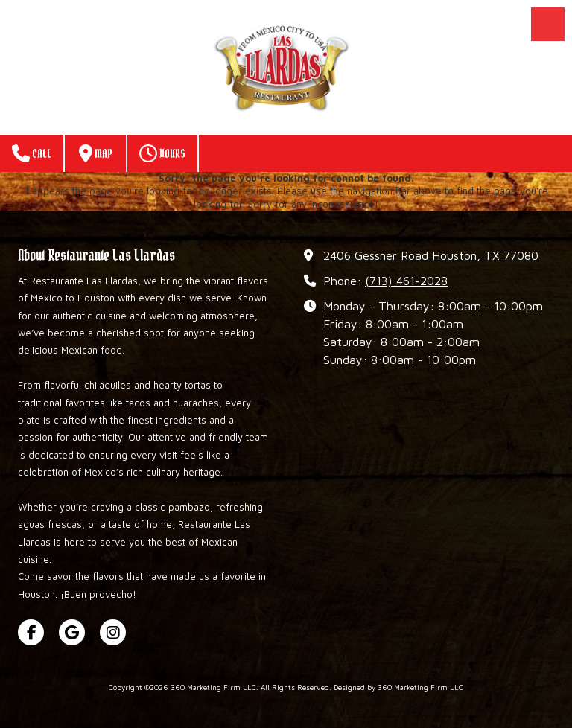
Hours (162, 153)
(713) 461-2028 (406, 280)
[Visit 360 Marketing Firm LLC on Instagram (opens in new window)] (113, 632)
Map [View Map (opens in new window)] (96, 153)
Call (32, 153)
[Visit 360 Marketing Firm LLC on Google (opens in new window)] (72, 632)
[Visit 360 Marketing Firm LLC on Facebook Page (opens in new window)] (31, 632)
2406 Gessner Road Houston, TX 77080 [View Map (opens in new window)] (431, 255)
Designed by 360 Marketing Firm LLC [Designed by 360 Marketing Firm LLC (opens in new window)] (398, 687)
